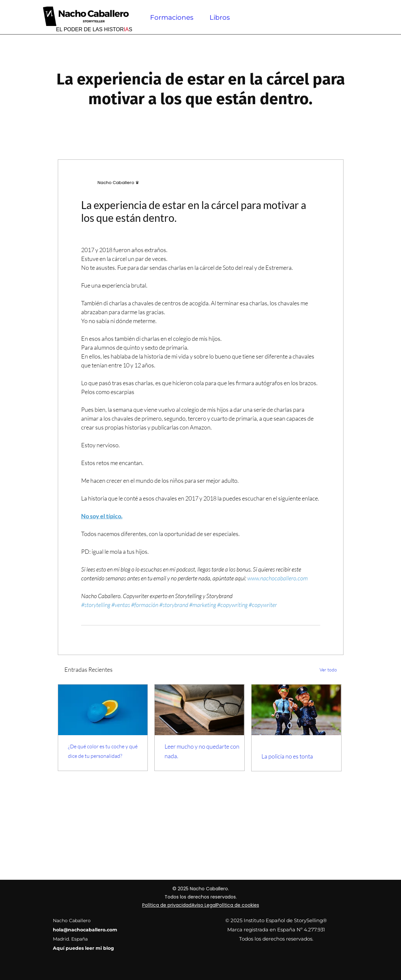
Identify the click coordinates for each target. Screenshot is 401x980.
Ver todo (328, 670)
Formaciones (172, 17)
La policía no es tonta (287, 756)
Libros (220, 17)
